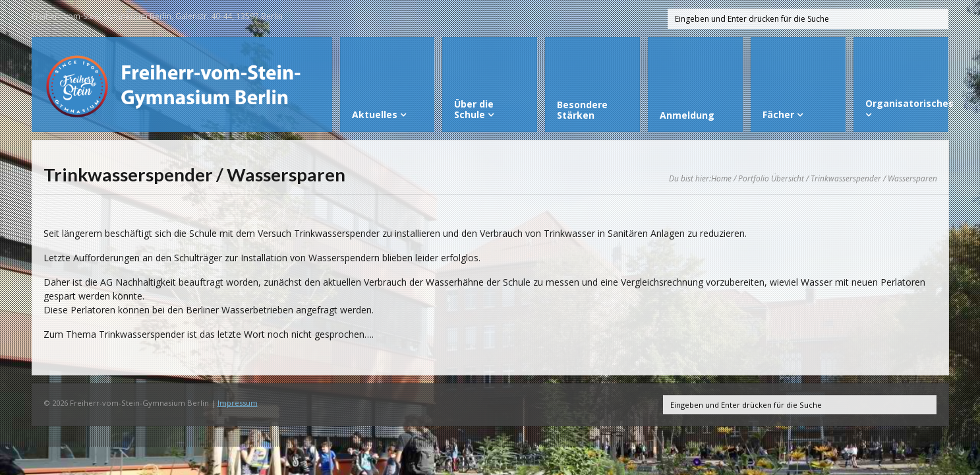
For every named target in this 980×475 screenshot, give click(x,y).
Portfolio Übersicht (771, 178)
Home (721, 178)
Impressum (238, 403)
